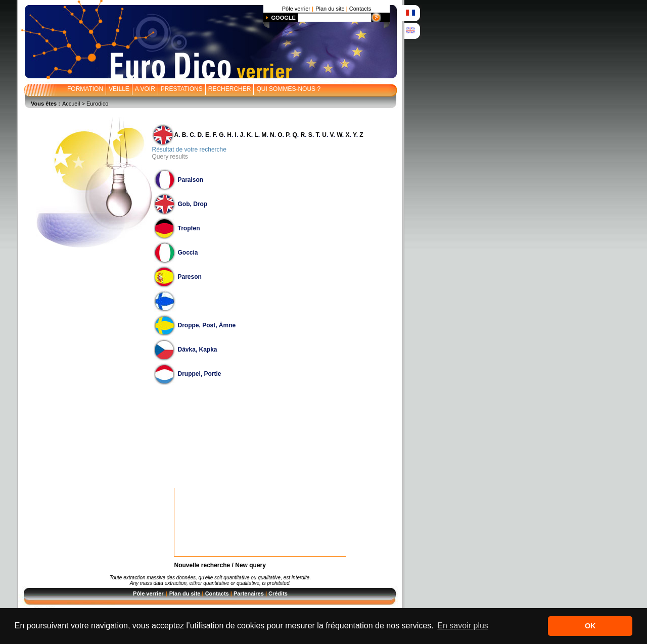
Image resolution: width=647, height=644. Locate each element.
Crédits (278, 593)
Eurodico (97, 104)
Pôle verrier (148, 593)
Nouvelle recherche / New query (220, 565)
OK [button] (590, 626)
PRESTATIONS (182, 89)
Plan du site (185, 593)
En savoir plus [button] (463, 626)
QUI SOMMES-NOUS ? (288, 89)
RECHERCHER (230, 89)
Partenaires (249, 593)
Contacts (217, 593)
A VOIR (145, 89)
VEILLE (119, 89)
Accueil (71, 104)
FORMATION (85, 89)
